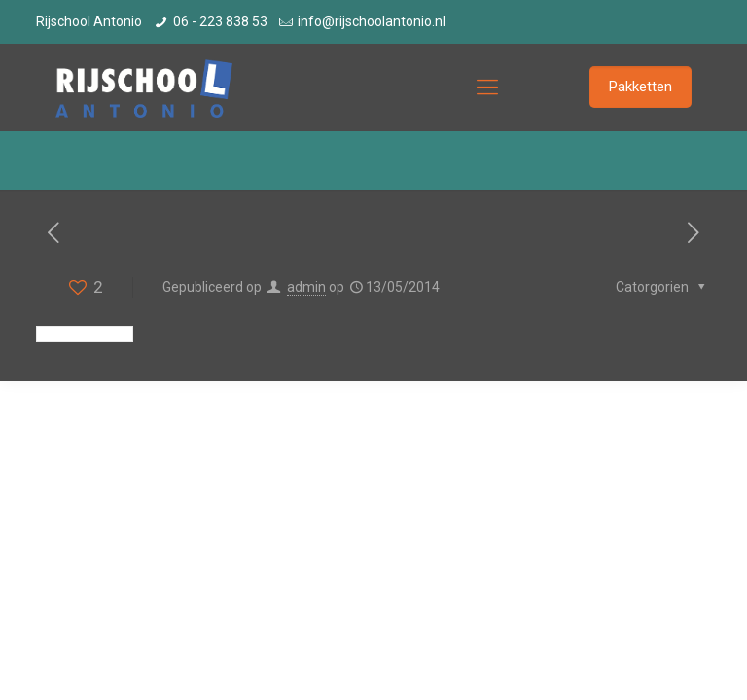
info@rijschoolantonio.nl (372, 21)
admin (306, 287)
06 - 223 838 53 (220, 21)
